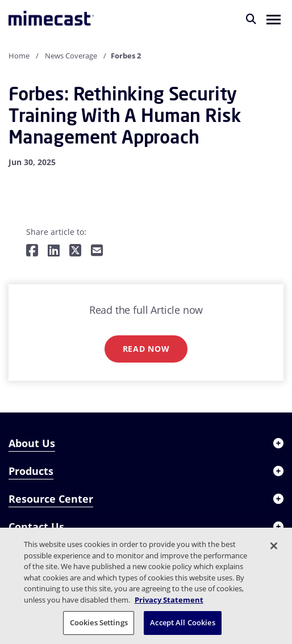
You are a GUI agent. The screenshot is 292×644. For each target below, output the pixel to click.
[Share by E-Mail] (97, 251)
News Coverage (71, 56)
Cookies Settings (99, 622)
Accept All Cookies (182, 622)
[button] (274, 19)
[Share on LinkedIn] (54, 251)
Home (19, 56)
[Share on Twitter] (75, 251)
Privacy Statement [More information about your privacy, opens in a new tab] (169, 600)
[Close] (274, 546)
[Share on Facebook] (32, 251)
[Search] (251, 19)
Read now (146, 349)
